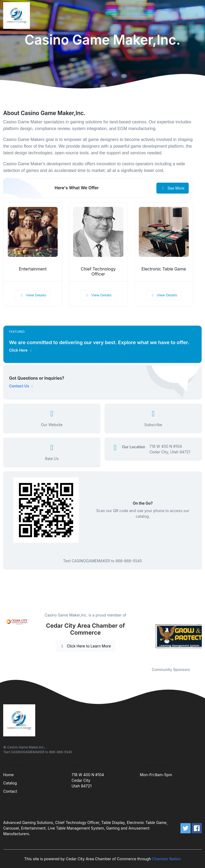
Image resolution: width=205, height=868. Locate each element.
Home (8, 775)
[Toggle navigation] (197, 15)
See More (173, 188)
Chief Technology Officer (98, 272)
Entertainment (33, 269)
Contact (10, 791)
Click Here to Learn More (86, 646)
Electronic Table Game (164, 269)
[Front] (18, 15)
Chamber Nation (167, 859)
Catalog (10, 783)
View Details (33, 295)
